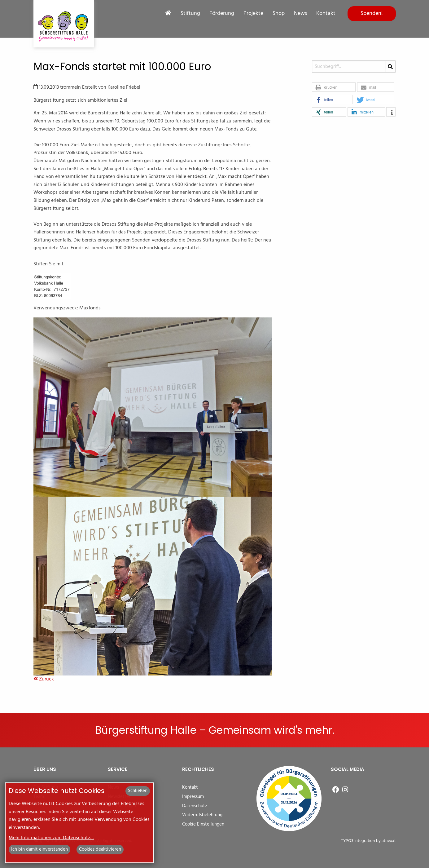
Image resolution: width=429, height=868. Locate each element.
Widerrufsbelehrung (202, 815)
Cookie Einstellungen (203, 824)
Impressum (193, 797)
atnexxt (389, 841)
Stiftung (190, 14)
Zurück (44, 679)
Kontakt (326, 14)
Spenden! (372, 13)
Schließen (138, 791)
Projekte (253, 14)
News (300, 14)
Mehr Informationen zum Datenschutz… (51, 838)
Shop (279, 14)
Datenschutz (195, 806)
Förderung (222, 14)
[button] (334, 87)
